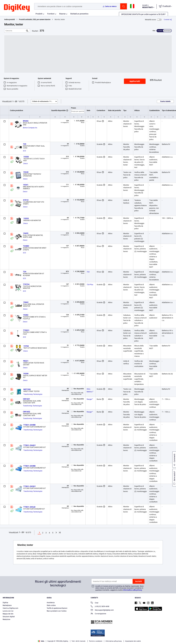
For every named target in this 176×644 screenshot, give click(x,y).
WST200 (27, 389)
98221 (26, 361)
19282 (26, 315)
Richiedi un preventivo (79, 14)
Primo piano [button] (45, 101)
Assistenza (51, 603)
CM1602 (27, 412)
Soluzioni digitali (9, 617)
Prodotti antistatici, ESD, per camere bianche (35, 20)
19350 (26, 157)
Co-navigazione (98, 614)
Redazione (6, 619)
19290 (26, 374)
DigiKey (5, 603)
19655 (26, 233)
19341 (26, 185)
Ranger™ (90, 399)
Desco (26, 164)
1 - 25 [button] (15, 101)
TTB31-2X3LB (29, 507)
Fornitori (51, 14)
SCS (24, 151)
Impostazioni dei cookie (133, 641)
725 (25, 144)
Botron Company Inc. (30, 128)
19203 (26, 218)
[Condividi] (168, 20)
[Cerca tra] (15, 31)
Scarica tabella (165, 101)
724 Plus (90, 285)
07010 (26, 200)
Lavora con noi (8, 611)
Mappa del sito (8, 614)
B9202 (26, 121)
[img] (17, 8)
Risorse (62, 14)
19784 (26, 346)
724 (25, 272)
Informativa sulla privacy (133, 590)
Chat (94, 603)
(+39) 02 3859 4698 (100, 607)
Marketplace (7, 605)
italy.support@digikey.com (102, 610)
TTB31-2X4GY (30, 445)
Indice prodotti (10, 20)
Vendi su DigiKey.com (10, 608)
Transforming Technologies (33, 394)
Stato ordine (51, 605)
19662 (26, 302)
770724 (26, 284)
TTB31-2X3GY (30, 486)
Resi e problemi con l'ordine (57, 611)
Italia (41, 641)
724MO (26, 246)
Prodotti (39, 14)
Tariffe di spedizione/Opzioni (57, 608)
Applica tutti (135, 81)
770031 (26, 330)
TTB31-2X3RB (29, 466)
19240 (26, 172)
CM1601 (27, 399)
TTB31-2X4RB (29, 425)
